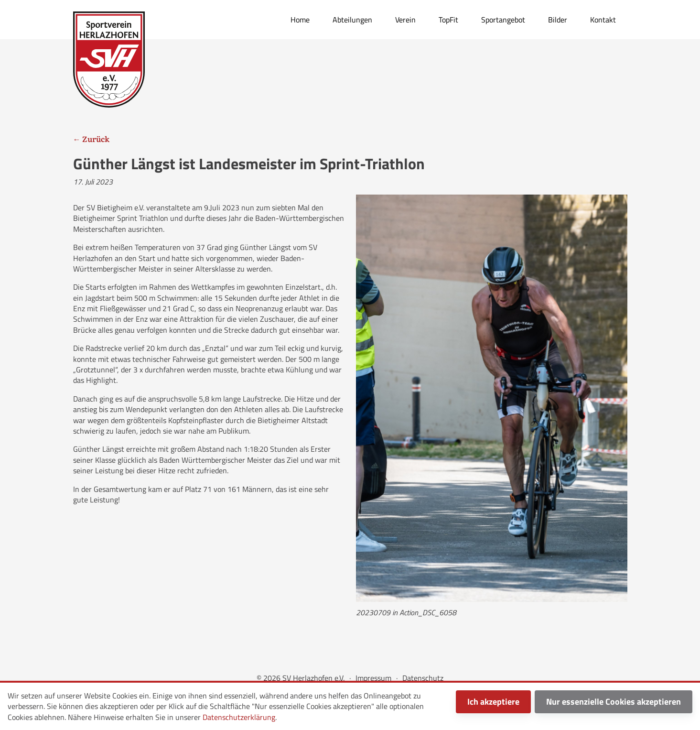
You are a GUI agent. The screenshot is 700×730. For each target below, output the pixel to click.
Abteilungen (352, 20)
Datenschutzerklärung (239, 717)
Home (300, 20)
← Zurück (91, 139)
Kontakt (603, 20)
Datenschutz (423, 678)
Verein (405, 20)
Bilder (558, 20)
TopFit (448, 20)
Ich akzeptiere (493, 702)
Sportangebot (503, 20)
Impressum (373, 678)
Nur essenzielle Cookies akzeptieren (614, 702)
